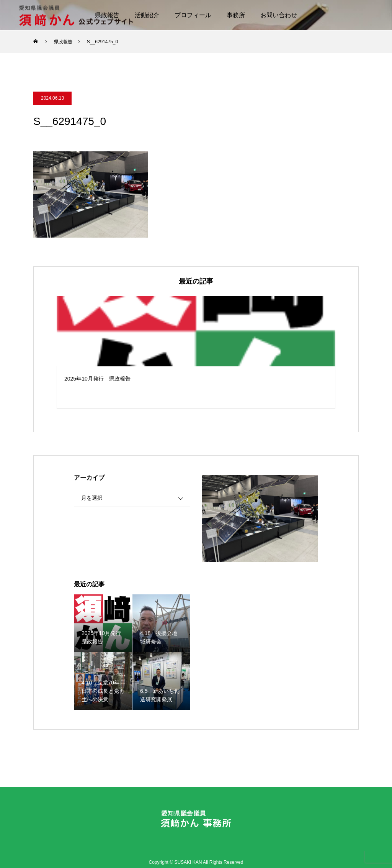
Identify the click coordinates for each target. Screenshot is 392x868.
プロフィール (193, 15)
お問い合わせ (279, 15)
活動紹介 (147, 15)
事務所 (236, 15)
